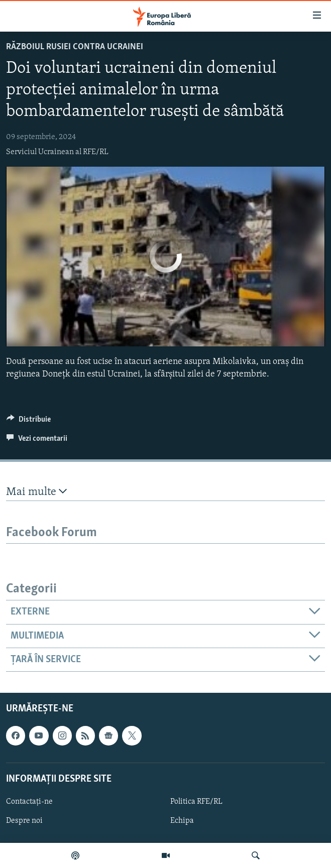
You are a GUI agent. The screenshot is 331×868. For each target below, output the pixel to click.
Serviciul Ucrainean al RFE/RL (57, 152)
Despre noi (24, 821)
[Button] (29, 422)
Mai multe (36, 492)
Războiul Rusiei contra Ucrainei (75, 47)
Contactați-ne (29, 802)
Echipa (182, 821)
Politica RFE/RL (196, 802)
